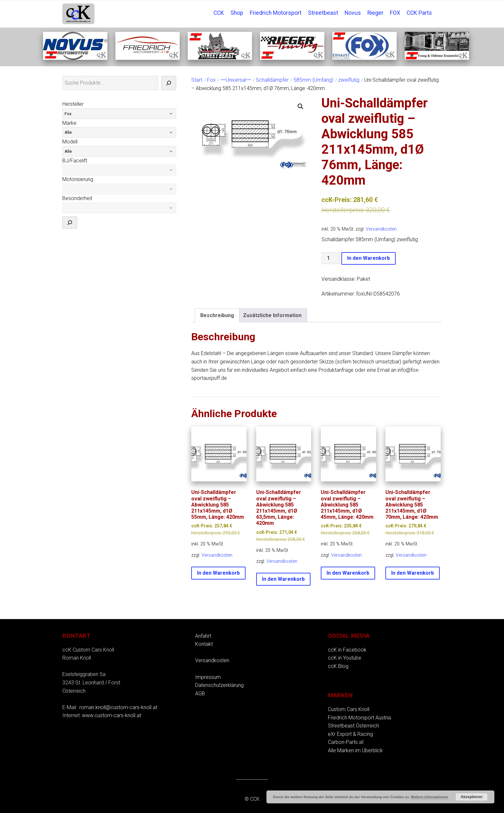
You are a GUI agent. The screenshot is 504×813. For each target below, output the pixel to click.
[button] (301, 106)
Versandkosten (381, 229)
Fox (211, 80)
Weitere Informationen (429, 797)
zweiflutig (349, 80)
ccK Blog (338, 666)
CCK (219, 13)
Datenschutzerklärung (219, 685)
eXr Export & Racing (350, 734)
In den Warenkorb (369, 258)
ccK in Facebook (347, 650)
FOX (395, 13)
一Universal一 (236, 80)
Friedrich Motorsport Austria (359, 718)
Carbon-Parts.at (346, 742)
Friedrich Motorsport (276, 13)
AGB (200, 694)
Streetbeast (323, 13)
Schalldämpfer (272, 80)
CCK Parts (419, 13)
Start (197, 80)
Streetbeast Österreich (353, 726)
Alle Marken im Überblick (355, 750)
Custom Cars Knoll (349, 709)
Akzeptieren (472, 797)
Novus (353, 13)
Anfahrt (203, 636)
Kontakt (204, 644)
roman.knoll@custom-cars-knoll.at (118, 707)
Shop (237, 13)
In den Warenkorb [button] (218, 573)
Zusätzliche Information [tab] (272, 315)
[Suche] (169, 83)
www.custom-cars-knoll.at (112, 715)
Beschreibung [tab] (217, 315)
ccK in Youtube (345, 658)
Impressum (208, 677)
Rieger (375, 13)
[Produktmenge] (331, 258)
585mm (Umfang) (313, 80)
